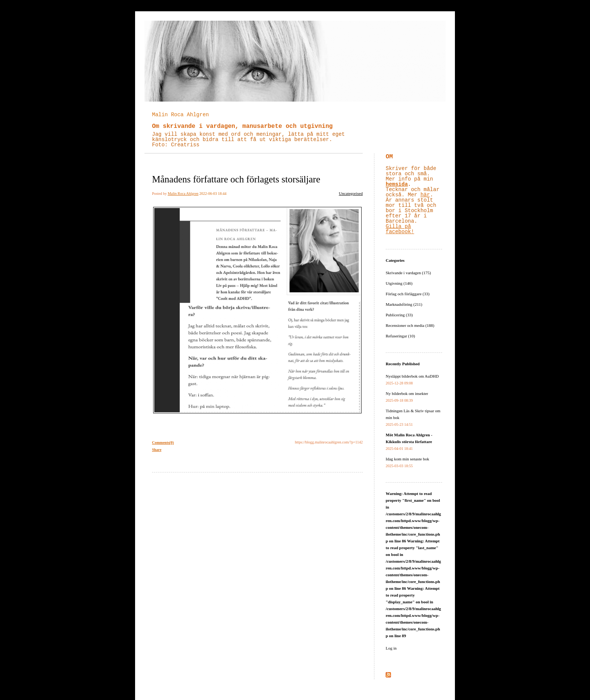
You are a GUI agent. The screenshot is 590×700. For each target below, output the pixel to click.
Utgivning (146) (399, 283)
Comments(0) (163, 443)
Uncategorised (351, 193)
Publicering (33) (399, 315)
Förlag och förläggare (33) (408, 294)
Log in (391, 648)
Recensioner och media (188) (410, 325)
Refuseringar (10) (400, 336)
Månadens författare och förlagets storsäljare (236, 179)
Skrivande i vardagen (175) (408, 273)
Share (157, 450)
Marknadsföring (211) (404, 304)
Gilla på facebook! (400, 229)
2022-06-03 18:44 (213, 194)
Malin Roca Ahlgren (180, 115)
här (425, 195)
